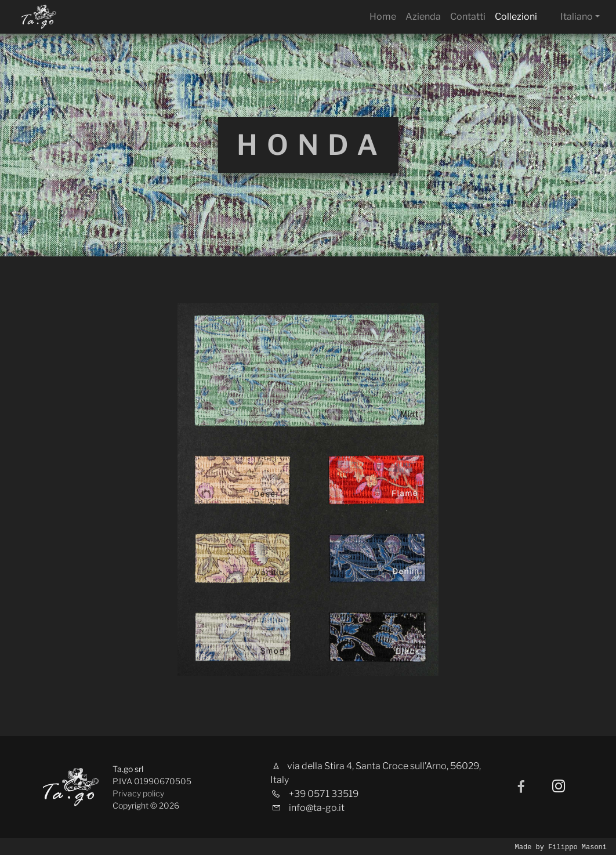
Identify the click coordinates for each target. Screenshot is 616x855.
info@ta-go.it (317, 808)
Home (383, 17)
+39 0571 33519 (324, 794)
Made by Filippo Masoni (561, 847)
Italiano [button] (577, 17)
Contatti (468, 17)
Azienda (423, 17)
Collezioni (516, 17)
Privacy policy (138, 793)
